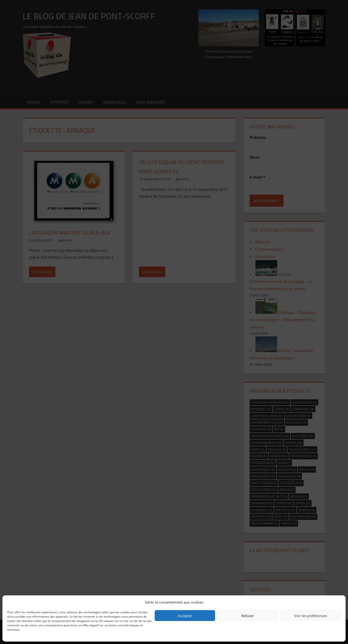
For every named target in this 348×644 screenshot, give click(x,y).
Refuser (248, 616)
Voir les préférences (311, 616)
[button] (338, 602)
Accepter (185, 616)
